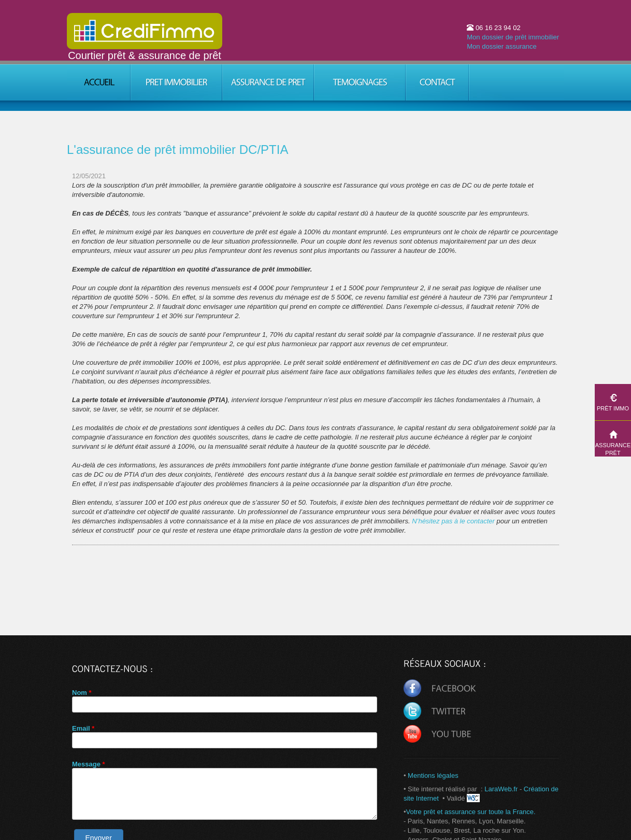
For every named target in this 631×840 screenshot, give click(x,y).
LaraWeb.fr (500, 789)
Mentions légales (433, 775)
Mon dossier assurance (501, 46)
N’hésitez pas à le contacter (454, 521)
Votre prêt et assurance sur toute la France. (470, 812)
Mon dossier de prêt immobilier (513, 37)
